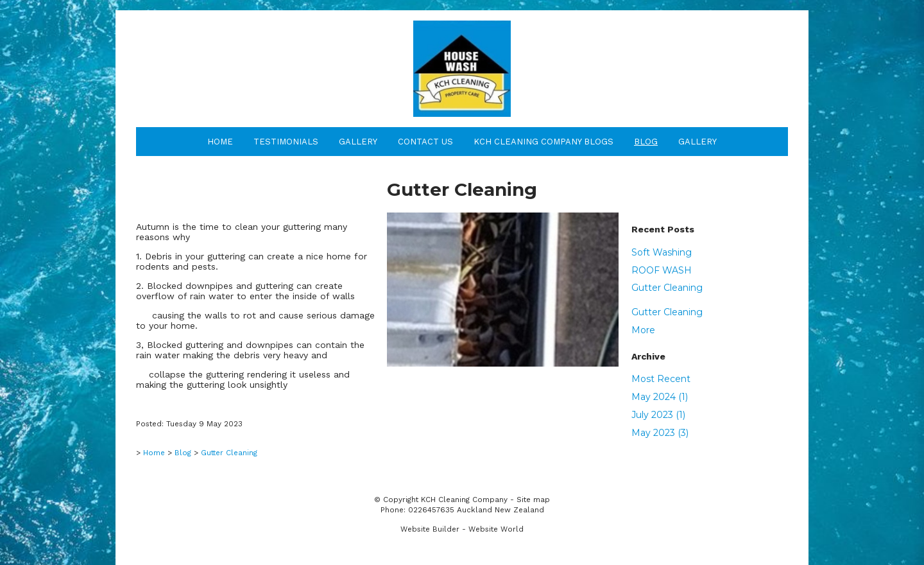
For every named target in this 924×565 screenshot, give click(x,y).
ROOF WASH (662, 270)
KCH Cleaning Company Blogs (543, 142)
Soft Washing (662, 252)
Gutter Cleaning (667, 288)
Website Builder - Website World (462, 529)
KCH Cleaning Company (464, 500)
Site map (533, 500)
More (643, 330)
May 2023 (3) (660, 433)
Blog (646, 142)
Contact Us (425, 142)
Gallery (358, 142)
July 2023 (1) (658, 415)
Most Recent (661, 379)
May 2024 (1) (660, 397)
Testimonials (286, 142)
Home (220, 142)
